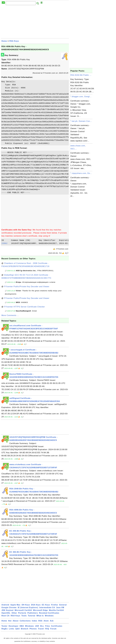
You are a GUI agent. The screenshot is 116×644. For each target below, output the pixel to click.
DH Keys (26, 605)
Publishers (33, 613)
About (16, 621)
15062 (6, 243)
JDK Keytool (7, 610)
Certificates (57, 626)
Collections (25, 621)
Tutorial (32, 616)
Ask (52, 621)
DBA (22, 626)
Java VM (60, 608)
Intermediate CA (47, 608)
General (63, 605)
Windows (49, 616)
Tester (4, 626)
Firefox (54, 605)
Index (34, 621)
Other (14, 613)
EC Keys (46, 605)
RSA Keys (14, 41)
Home (4, 41)
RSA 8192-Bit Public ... (81, 75)
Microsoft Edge (40, 610)
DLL (42, 626)
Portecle (22, 613)
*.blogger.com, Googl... (81, 97)
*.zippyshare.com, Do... (81, 173)
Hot (10, 621)
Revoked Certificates (49, 613)
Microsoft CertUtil (23, 610)
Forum (53, 629)
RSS (40, 621)
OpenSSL (6, 613)
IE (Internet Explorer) (28, 608)
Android (5, 605)
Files (48, 626)
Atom (46, 621)
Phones (33, 629)
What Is (40, 616)
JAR (37, 626)
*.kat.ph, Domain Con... (81, 121)
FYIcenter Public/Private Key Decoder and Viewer (27, 287)
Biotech (25, 629)
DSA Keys (36, 605)
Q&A (18, 629)
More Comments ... (10, 315)
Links (11, 629)
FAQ (47, 629)
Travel (41, 629)
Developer (13, 626)
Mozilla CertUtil (56, 610)
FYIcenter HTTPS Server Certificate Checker (24, 307)
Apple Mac (15, 605)
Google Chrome (9, 608)
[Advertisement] (35, 22)
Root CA (5, 616)
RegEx (5, 629)
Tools (24, 616)
